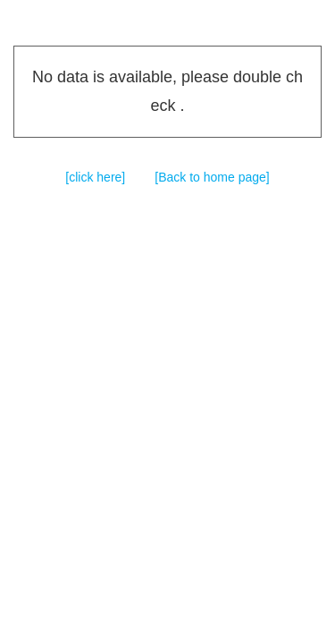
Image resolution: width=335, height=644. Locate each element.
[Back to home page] (212, 177)
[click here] (95, 177)
